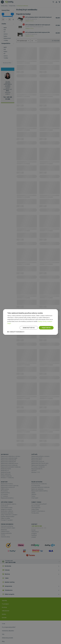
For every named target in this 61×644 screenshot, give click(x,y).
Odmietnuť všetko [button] (29, 328)
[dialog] (30, 322)
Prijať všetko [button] (46, 328)
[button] (16, 332)
